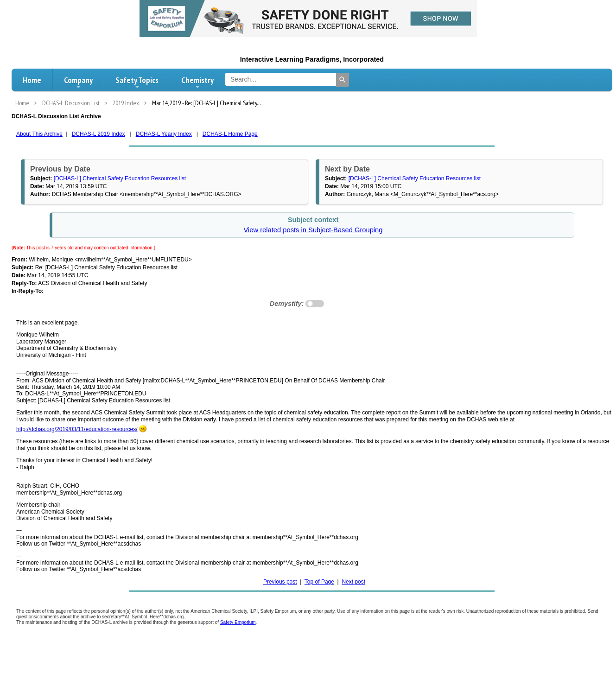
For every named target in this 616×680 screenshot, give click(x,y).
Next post (353, 582)
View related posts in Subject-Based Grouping (313, 230)
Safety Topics (137, 83)
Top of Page (319, 582)
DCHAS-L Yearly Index (164, 134)
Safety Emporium (238, 622)
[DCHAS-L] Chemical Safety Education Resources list (120, 178)
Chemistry (197, 83)
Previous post (280, 582)
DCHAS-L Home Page (230, 134)
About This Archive (39, 134)
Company (78, 83)
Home (32, 80)
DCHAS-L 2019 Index (98, 134)
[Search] (343, 80)
